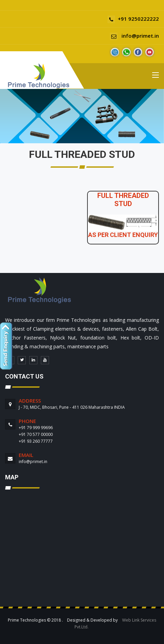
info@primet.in (134, 36)
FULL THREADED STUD (123, 200)
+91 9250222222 (133, 19)
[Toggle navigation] (155, 76)
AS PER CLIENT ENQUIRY (123, 235)
